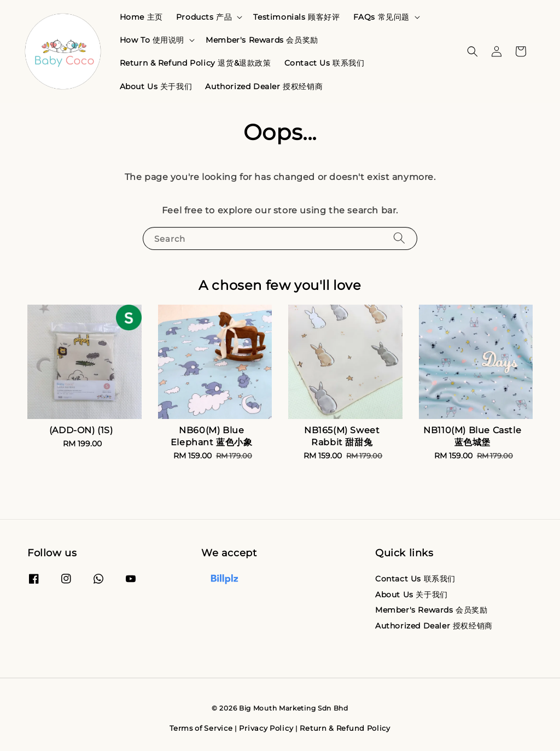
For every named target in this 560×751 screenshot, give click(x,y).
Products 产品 (204, 17)
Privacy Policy (266, 728)
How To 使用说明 (152, 40)
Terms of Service (201, 728)
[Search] (399, 238)
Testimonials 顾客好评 (296, 17)
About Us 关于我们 (156, 86)
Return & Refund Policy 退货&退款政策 (196, 63)
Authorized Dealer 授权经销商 (264, 86)
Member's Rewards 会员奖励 (262, 40)
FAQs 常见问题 (381, 17)
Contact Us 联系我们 (325, 63)
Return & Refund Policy (345, 728)
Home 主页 (141, 17)
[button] (472, 51)
